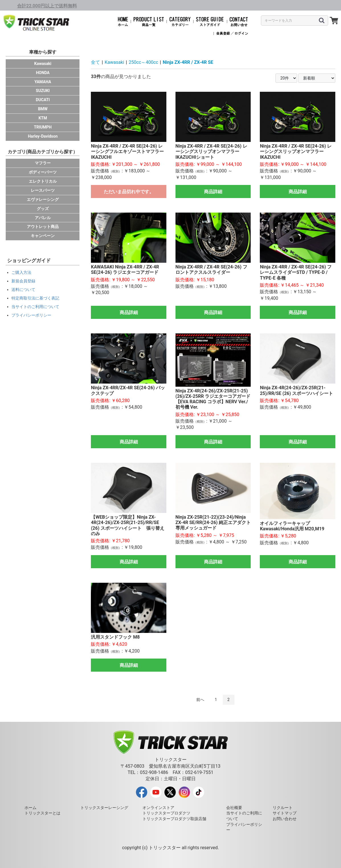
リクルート (283, 808)
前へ (200, 700)
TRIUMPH (43, 127)
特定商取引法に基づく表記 (35, 298)
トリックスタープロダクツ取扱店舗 (174, 819)
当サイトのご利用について (35, 307)
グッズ (43, 209)
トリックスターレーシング (104, 808)
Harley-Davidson (43, 136)
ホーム (30, 808)
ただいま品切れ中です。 (129, 192)
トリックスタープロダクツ (166, 813)
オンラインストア (158, 808)
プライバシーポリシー (31, 315)
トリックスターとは (42, 813)
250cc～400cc (143, 62)
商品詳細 (213, 192)
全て (95, 62)
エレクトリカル (43, 181)
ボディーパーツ (43, 172)
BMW (43, 109)
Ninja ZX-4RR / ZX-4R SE (188, 62)
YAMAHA (43, 82)
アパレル (43, 218)
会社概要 (234, 808)
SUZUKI (43, 91)
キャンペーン (43, 236)
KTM (43, 118)
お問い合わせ (285, 819)
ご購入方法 (21, 272)
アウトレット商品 (43, 227)
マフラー (43, 163)
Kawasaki (43, 64)
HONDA (43, 73)
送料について (23, 290)
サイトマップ (285, 813)
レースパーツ (43, 190)
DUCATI (43, 100)
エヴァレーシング (43, 199)
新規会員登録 (23, 281)
